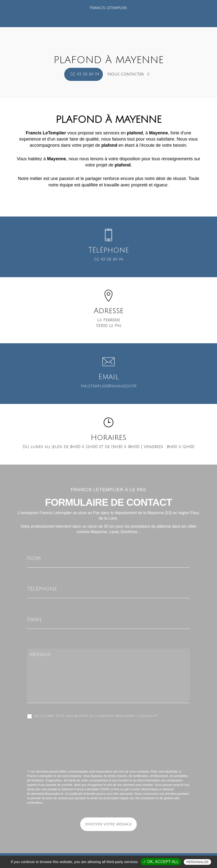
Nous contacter (128, 74)
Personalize (197, 862)
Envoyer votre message (108, 824)
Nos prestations (110, 14)
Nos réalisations (146, 14)
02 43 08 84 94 (85, 74)
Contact (174, 14)
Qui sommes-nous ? (72, 14)
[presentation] (79, 755)
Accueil (42, 14)
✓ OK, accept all (161, 862)
